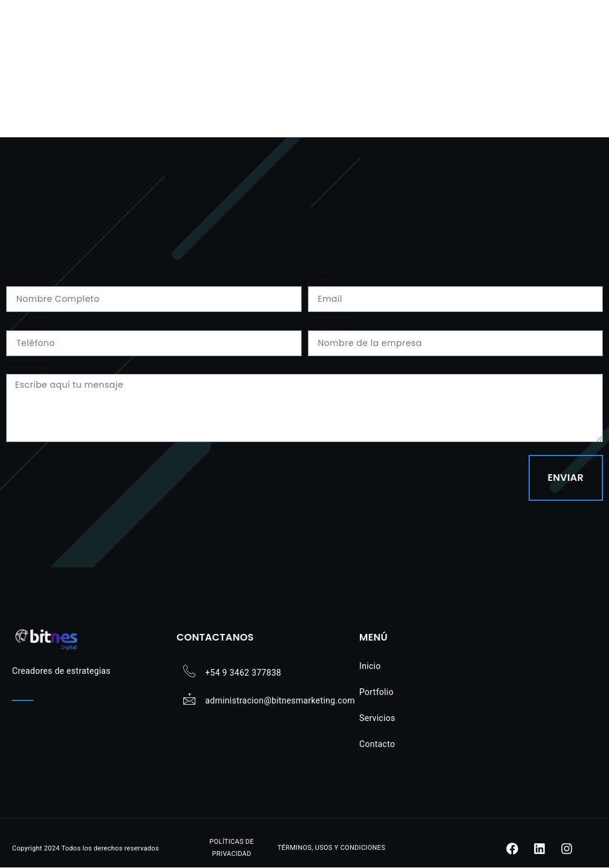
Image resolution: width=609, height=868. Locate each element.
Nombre (27, 280)
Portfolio (376, 692)
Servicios (377, 718)
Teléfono (28, 324)
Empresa (330, 324)
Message (29, 368)
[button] (583, 34)
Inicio (370, 666)
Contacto (377, 744)
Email (322, 280)
